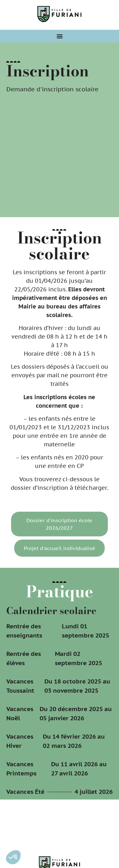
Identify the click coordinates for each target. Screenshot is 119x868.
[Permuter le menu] (60, 36)
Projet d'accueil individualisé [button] (58, 548)
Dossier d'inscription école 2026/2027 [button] (58, 524)
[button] (13, 857)
